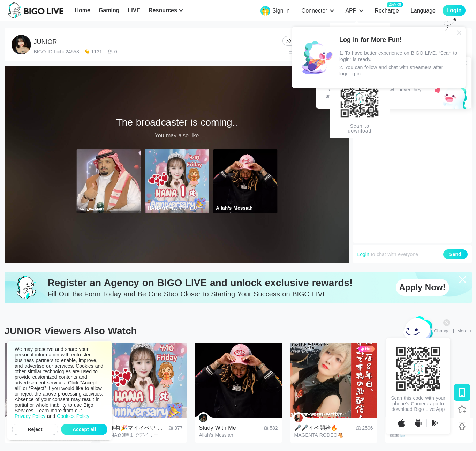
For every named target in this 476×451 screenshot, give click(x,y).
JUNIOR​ (46, 42)
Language (423, 11)
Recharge (387, 10)
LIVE (134, 10)
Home (82, 10)
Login (363, 254)
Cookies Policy (73, 416)
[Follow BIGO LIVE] (462, 409)
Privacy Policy (30, 416)
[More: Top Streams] (464, 331)
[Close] (459, 33)
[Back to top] (462, 426)
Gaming (109, 10)
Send (455, 254)
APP (351, 11)
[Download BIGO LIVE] (462, 392)
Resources (163, 10)
